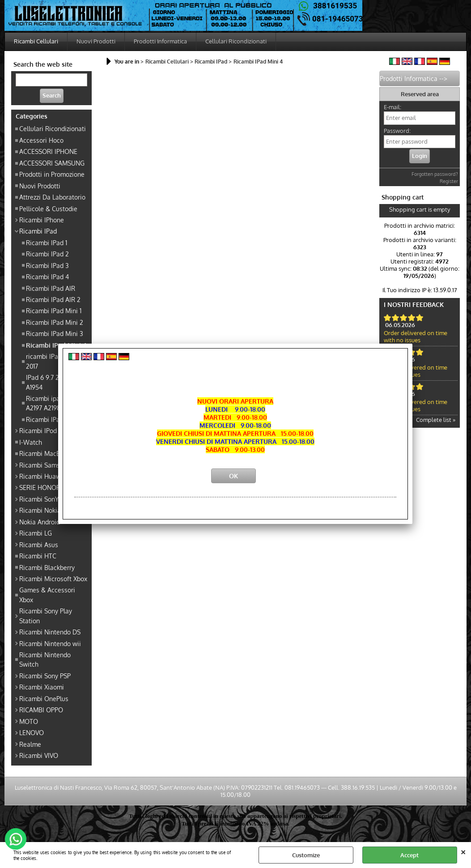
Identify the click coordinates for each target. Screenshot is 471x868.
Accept (409, 855)
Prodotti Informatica (160, 41)
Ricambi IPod (38, 430)
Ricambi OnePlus (44, 698)
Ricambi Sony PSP (45, 676)
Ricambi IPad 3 (47, 265)
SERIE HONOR (40, 487)
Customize (306, 855)
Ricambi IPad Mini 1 (54, 311)
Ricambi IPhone (42, 220)
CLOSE (463, 851)
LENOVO (32, 732)
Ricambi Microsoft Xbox (53, 579)
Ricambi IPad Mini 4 (56, 345)
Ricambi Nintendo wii (50, 643)
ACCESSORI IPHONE (48, 151)
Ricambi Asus (39, 545)
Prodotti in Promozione (52, 174)
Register (449, 181)
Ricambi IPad (38, 231)
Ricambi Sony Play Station (46, 615)
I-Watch (31, 442)
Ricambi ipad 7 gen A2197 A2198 (53, 403)
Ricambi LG (36, 533)
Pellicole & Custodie (48, 208)
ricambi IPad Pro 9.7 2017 (54, 361)
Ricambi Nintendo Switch (45, 659)
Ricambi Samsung (45, 465)
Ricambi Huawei (43, 476)
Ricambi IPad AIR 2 (53, 299)
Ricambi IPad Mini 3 (55, 333)
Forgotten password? (435, 174)
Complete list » (436, 420)
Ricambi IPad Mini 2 (55, 322)
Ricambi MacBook (45, 453)
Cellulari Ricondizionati (236, 41)
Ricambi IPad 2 (47, 254)
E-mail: (392, 107)
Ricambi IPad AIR (51, 288)
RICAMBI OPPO (41, 710)
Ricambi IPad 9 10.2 (53, 419)
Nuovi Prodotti (96, 41)
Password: (397, 131)
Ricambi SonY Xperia (49, 499)
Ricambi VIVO (39, 755)
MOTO (29, 721)
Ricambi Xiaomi (42, 687)
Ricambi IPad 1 (47, 243)
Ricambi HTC (38, 556)
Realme (30, 744)
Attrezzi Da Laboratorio (52, 197)
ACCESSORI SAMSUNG (52, 163)
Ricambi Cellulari (36, 41)
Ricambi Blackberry (47, 567)
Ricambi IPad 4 (47, 277)
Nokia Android (40, 522)
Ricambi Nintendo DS (50, 632)
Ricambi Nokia (40, 510)
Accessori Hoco (41, 140)
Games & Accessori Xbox (47, 594)
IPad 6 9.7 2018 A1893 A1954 (56, 382)
